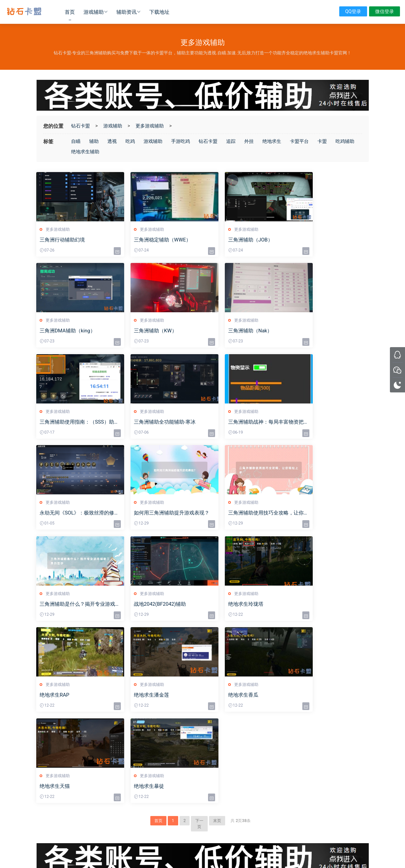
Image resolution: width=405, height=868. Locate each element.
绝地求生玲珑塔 (227, 513)
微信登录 (385, 11)
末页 (217, 640)
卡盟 (322, 141)
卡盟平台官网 (218, 760)
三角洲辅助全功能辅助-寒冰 (325, 331)
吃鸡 (130, 141)
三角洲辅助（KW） (61, 331)
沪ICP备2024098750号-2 (202, 846)
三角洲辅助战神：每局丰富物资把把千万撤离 (75, 422)
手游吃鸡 (181, 141)
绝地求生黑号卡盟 (123, 827)
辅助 (94, 141)
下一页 (199, 643)
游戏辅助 (94, 12)
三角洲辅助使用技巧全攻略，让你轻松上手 (329, 422)
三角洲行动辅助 (135, 808)
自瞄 (76, 141)
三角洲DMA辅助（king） (322, 240)
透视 (112, 141)
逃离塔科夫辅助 (135, 760)
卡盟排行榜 (131, 799)
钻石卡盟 (24, 12)
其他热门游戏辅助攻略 (226, 750)
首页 (70, 12)
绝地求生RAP (309, 513)
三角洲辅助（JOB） (232, 240)
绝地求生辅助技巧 (222, 730)
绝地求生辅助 (85, 152)
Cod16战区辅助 (135, 740)
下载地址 (159, 12)
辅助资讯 (126, 12)
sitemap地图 (241, 852)
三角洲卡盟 (79, 827)
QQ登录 (353, 11)
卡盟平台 (299, 141)
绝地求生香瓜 (140, 605)
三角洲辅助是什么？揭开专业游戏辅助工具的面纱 (75, 514)
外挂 (249, 141)
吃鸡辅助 (345, 141)
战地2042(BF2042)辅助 (150, 513)
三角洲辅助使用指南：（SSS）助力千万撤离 (244, 331)
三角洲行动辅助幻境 (63, 240)
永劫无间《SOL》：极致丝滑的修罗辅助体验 (159, 422)
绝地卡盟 (98, 827)
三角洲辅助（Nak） (146, 331)
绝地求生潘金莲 (58, 605)
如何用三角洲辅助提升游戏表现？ (242, 422)
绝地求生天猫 (224, 605)
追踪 (231, 141)
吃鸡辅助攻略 (218, 740)
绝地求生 (272, 141)
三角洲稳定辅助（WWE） (153, 240)
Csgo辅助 (130, 750)
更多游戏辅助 (150, 126)
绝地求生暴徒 (309, 605)
